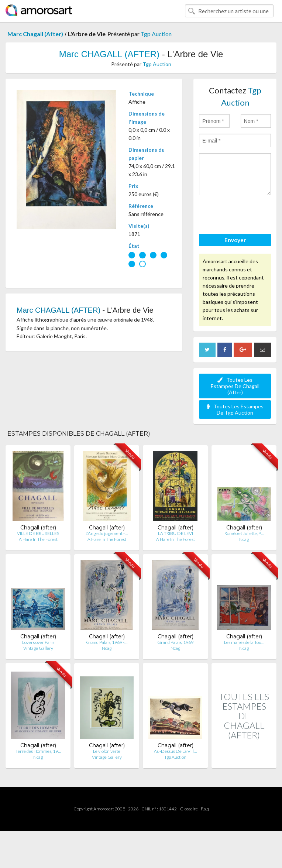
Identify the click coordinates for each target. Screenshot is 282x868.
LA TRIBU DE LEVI (176, 533)
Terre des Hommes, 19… (38, 751)
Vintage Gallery (38, 648)
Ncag (244, 539)
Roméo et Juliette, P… (244, 533)
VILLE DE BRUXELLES (38, 533)
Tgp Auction (156, 34)
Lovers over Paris (38, 642)
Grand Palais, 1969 (175, 642)
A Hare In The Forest (38, 539)
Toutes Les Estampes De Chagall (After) (235, 386)
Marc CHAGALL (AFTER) (109, 54)
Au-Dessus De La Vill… (175, 751)
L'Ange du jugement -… (107, 533)
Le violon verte (107, 751)
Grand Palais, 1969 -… (107, 642)
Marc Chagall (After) (35, 34)
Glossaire (189, 809)
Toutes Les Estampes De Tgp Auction (235, 409)
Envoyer (235, 240)
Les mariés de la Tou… (244, 642)
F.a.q (205, 809)
